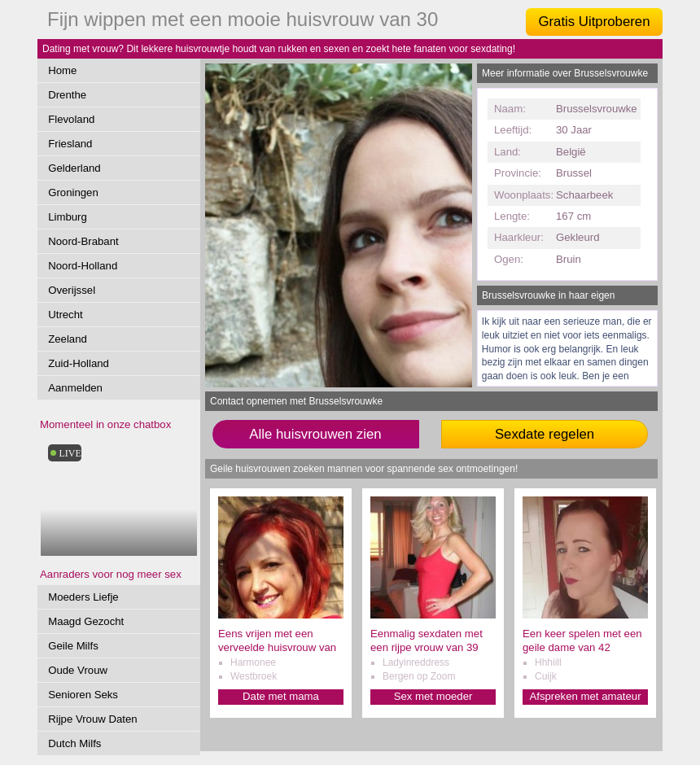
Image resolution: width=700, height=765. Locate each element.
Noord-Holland (83, 266)
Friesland (70, 144)
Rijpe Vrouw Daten (92, 719)
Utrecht (66, 315)
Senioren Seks (83, 695)
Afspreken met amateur (585, 696)
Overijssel (72, 290)
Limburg (68, 217)
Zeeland (68, 339)
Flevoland (71, 119)
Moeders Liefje (83, 597)
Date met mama (281, 696)
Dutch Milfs (74, 743)
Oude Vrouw (78, 670)
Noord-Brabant (83, 241)
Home (62, 70)
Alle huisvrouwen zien (315, 434)
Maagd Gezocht (86, 621)
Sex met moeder (433, 696)
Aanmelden (75, 388)
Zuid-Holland (79, 363)
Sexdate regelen (545, 434)
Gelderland (74, 168)
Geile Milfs (73, 646)
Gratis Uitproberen (594, 22)
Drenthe (67, 95)
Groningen (73, 192)
